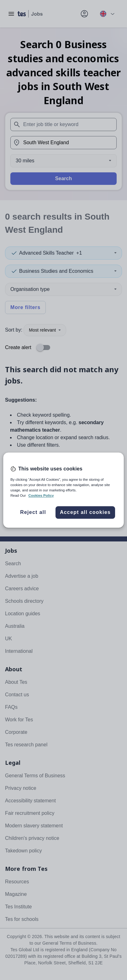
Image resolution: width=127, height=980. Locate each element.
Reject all (33, 512)
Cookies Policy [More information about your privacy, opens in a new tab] (41, 495)
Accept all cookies (85, 512)
